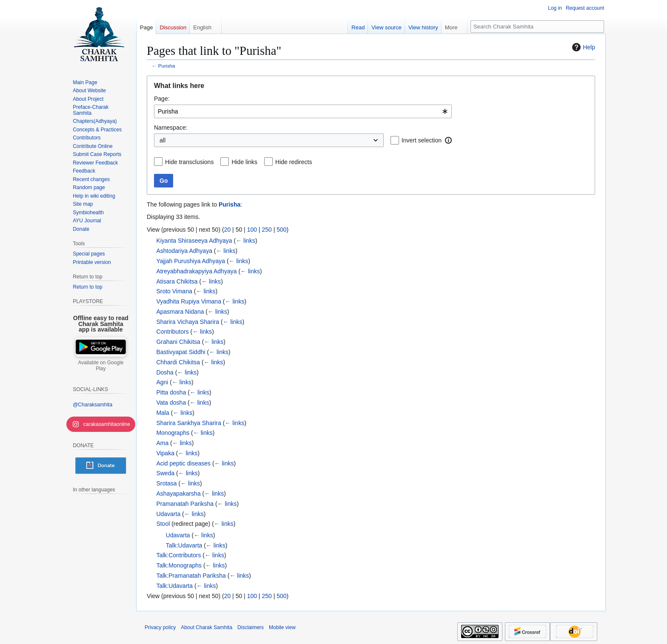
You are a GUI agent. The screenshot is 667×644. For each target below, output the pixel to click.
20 (228, 230)
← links (245, 241)
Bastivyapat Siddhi (181, 352)
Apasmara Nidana (180, 312)
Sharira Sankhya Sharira (189, 423)
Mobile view (282, 627)
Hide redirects (294, 162)
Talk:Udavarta (184, 545)
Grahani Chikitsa (178, 342)
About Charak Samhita (207, 627)
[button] (448, 140)
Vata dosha (171, 403)
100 (252, 230)
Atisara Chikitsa (177, 281)
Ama (162, 443)
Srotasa (166, 483)
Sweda (165, 473)
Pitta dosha (171, 392)
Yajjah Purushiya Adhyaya (191, 261)
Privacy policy (160, 627)
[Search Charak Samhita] (537, 27)
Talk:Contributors (178, 555)
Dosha (165, 372)
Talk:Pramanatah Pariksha (191, 576)
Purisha (167, 66)
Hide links (244, 162)
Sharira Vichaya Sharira (188, 322)
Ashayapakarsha (178, 494)
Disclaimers (251, 627)
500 (281, 230)
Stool (163, 524)
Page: (162, 99)
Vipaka (165, 453)
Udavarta (168, 514)
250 (267, 230)
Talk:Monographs (179, 565)
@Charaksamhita (93, 405)
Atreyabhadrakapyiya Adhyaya (196, 271)
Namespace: (171, 128)
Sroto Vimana (174, 291)
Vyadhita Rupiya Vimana (189, 301)
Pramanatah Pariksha (185, 504)
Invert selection (422, 140)
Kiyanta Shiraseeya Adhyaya (194, 241)
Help (583, 47)
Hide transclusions (189, 162)
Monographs (173, 433)
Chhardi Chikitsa (178, 362)
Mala (162, 413)
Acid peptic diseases (183, 463)
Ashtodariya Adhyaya (184, 251)
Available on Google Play (101, 366)
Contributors (172, 332)
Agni (162, 382)
